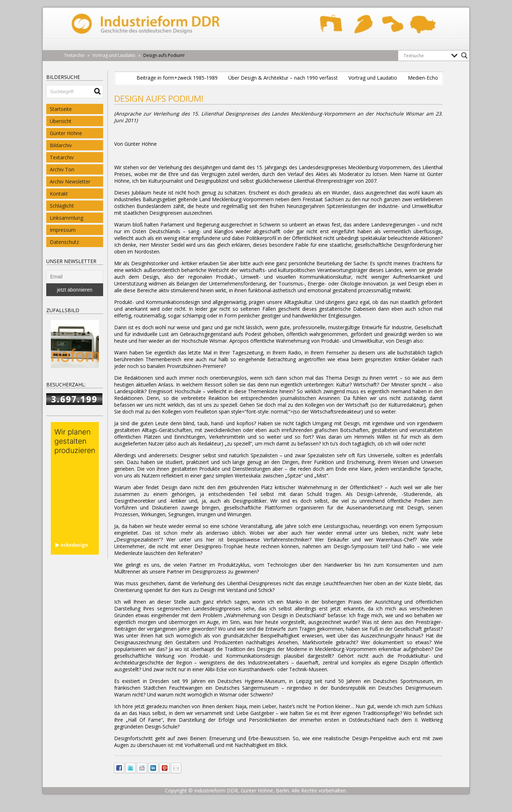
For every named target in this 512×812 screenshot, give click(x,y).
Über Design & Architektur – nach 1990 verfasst (283, 78)
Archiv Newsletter (70, 181)
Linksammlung (66, 218)
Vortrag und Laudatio (373, 78)
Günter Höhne (66, 133)
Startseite (61, 109)
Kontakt (59, 194)
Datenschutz (64, 242)
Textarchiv (62, 157)
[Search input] (426, 55)
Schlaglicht (62, 206)
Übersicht (61, 121)
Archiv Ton (62, 169)
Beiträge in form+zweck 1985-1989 (177, 78)
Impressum (63, 230)
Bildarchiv (61, 145)
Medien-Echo (423, 78)
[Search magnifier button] (464, 55)
